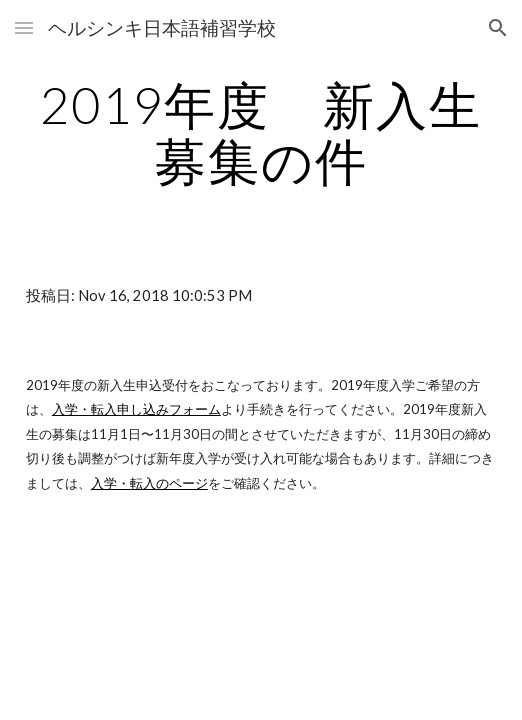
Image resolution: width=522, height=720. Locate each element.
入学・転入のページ (149, 483)
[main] (261, 132)
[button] (24, 27)
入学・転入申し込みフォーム (136, 409)
